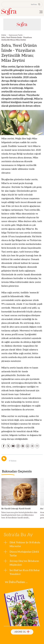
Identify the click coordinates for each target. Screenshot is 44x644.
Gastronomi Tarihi (16, 35)
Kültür (4, 35)
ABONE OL (22, 632)
